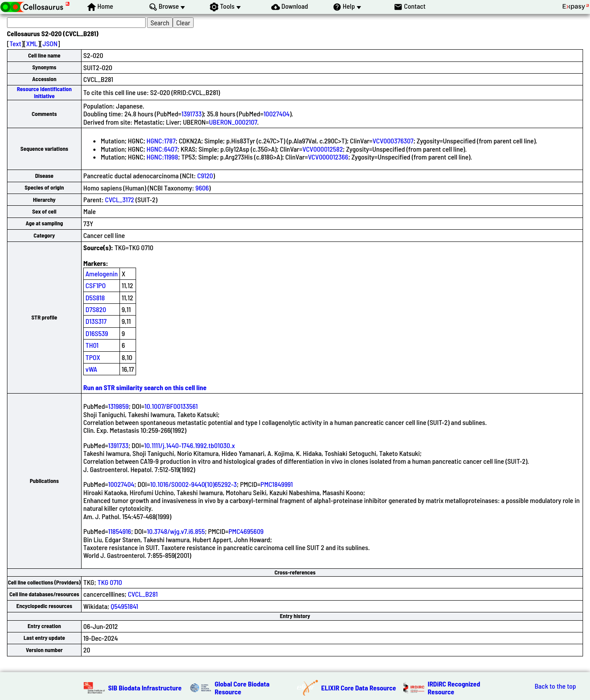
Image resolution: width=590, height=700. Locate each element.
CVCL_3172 (120, 199)
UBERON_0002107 (233, 122)
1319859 (118, 406)
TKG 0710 (110, 582)
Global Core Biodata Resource (242, 688)
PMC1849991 (276, 484)
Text (15, 43)
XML (32, 43)
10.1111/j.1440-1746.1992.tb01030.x (190, 445)
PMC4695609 (246, 531)
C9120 (205, 175)
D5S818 (95, 297)
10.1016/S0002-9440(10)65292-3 (193, 484)
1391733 (191, 114)
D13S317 (96, 321)
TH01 (92, 345)
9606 (202, 188)
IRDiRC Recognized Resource (454, 688)
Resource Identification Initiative (44, 92)
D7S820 (96, 309)
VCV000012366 (328, 157)
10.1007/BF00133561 (171, 406)
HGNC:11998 (162, 157)
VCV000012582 (323, 149)
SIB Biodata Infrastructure (145, 688)
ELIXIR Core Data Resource (359, 688)
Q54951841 (124, 606)
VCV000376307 (393, 141)
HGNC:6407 (162, 149)
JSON (50, 43)
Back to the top (555, 686)
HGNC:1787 (161, 141)
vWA (91, 369)
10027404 (276, 114)
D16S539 (97, 333)
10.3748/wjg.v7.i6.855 (176, 531)
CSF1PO (95, 285)
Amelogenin (102, 274)
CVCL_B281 (143, 594)
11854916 (120, 531)
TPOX (93, 357)
